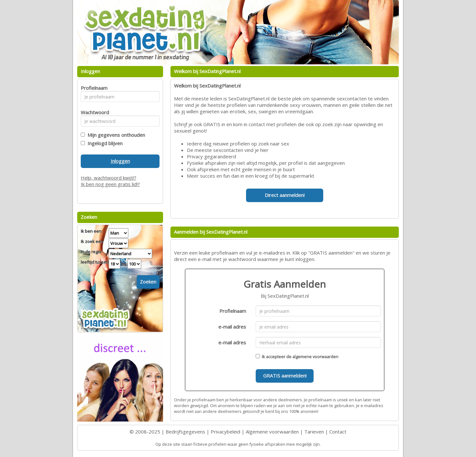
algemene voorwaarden (315, 357)
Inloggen (120, 161)
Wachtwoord (93, 112)
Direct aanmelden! (285, 195)
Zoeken (148, 282)
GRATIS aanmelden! (285, 376)
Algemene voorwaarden (272, 432)
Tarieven (314, 432)
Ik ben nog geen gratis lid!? (110, 184)
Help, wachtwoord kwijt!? (109, 178)
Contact (338, 432)
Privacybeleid (225, 432)
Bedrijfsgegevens (185, 432)
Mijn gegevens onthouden (115, 135)
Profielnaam (233, 311)
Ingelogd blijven (104, 143)
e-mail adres (232, 327)
